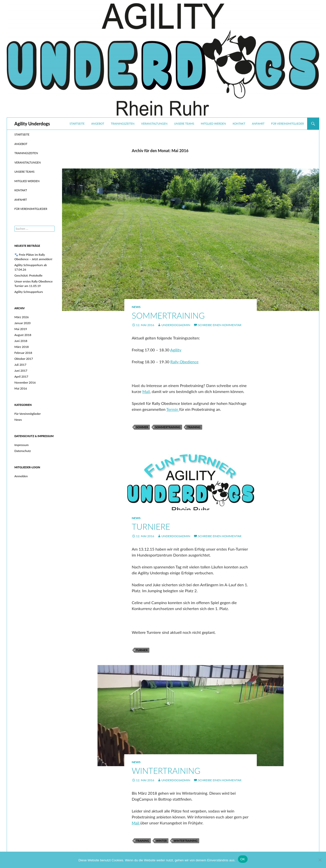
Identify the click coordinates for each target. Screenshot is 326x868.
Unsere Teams (184, 124)
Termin (173, 409)
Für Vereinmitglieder (28, 414)
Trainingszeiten (123, 124)
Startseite (77, 124)
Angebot (98, 124)
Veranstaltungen (154, 124)
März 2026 (22, 317)
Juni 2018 (21, 341)
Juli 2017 (20, 365)
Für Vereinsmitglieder (288, 124)
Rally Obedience (185, 362)
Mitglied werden (213, 124)
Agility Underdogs (32, 124)
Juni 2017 (21, 371)
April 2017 (21, 377)
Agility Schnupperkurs (29, 292)
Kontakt (239, 124)
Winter (161, 841)
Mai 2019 (21, 329)
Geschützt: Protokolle (28, 275)
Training (194, 427)
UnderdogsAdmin (176, 325)
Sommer (142, 427)
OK (243, 859)
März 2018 (22, 347)
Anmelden (21, 476)
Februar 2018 (23, 353)
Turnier (142, 650)
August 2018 (23, 335)
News (136, 307)
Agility (176, 350)
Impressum (21, 445)
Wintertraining (166, 771)
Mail (146, 391)
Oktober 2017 (24, 359)
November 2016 (25, 382)
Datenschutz (23, 451)
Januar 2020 (22, 323)
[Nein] (320, 860)
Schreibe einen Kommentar (220, 325)
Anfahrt (258, 124)
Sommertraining (168, 315)
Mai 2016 (21, 388)
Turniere (151, 527)
